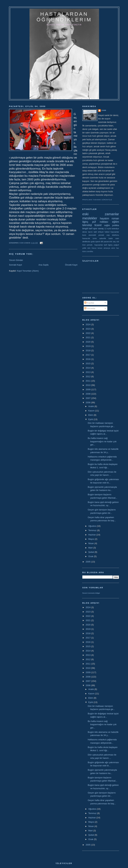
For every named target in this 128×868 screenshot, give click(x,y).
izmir (95, 238)
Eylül (91, 419)
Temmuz (93, 530)
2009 (88, 389)
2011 (88, 381)
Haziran (92, 535)
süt (118, 241)
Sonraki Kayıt (15, 265)
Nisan (91, 543)
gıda (93, 241)
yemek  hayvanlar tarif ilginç (100, 245)
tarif (91, 228)
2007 (88, 398)
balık (111, 238)
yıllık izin (86, 248)
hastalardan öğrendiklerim (64, 17)
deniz (85, 232)
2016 (88, 359)
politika (116, 225)
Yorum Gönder (16, 260)
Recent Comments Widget (91, 593)
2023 (88, 329)
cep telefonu (113, 235)
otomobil (92, 235)
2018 (88, 350)
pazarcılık (108, 241)
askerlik (103, 238)
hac (118, 248)
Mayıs (91, 539)
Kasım (92, 411)
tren (84, 245)
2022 (88, 333)
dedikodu (86, 241)
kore (84, 235)
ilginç (85, 222)
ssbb (104, 110)
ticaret (98, 225)
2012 (88, 376)
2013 (88, 372)
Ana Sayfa (43, 265)
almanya (107, 248)
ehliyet (101, 232)
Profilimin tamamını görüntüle (97, 200)
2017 (88, 355)
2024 (88, 324)
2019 (88, 346)
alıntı (113, 248)
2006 (88, 402)
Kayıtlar (89, 303)
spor (95, 228)
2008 (88, 394)
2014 (88, 368)
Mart (91, 548)
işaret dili (99, 241)
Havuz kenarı (97, 248)
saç (114, 241)
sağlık (107, 225)
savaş (101, 228)
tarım (90, 232)
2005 (88, 562)
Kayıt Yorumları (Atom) (28, 271)
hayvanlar (115, 232)
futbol (107, 232)
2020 (88, 342)
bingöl (85, 228)
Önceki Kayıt (71, 265)
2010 (88, 385)
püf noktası (100, 222)
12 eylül (108, 228)
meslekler (90, 218)
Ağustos (93, 526)
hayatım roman (109, 218)
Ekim (91, 415)
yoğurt (116, 245)
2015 (88, 363)
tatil (95, 232)
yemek (101, 235)
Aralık (91, 406)
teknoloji (87, 225)
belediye (115, 228)
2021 (88, 337)
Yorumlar (90, 308)
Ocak (91, 556)
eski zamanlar (101, 214)
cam (117, 238)
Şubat (91, 552)
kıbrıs (84, 251)
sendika (90, 251)
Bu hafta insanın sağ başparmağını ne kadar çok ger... (102, 441)
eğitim (115, 222)
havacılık (86, 238)
